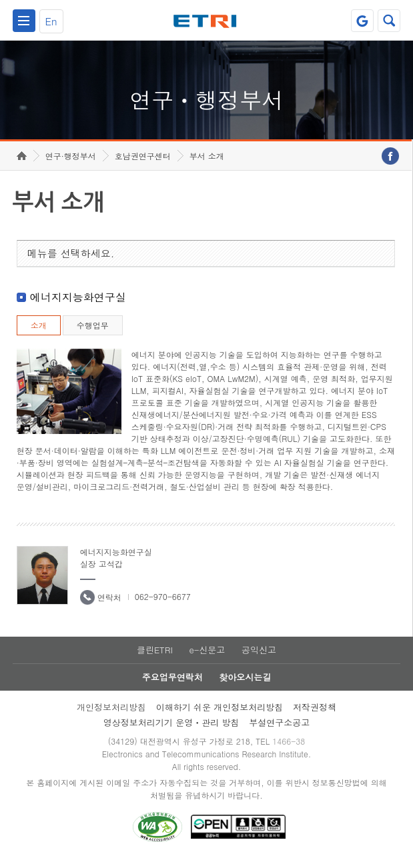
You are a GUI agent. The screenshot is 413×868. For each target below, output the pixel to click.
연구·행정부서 (71, 165)
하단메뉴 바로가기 (0, 0)
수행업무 (93, 334)
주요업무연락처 (172, 686)
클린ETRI (155, 659)
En (51, 21)
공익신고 (259, 659)
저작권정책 (315, 716)
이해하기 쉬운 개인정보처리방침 (220, 716)
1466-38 (289, 750)
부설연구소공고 (279, 732)
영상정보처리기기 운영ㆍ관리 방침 (171, 732)
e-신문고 (207, 659)
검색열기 (389, 21)
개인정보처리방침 (111, 716)
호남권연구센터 (143, 165)
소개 (39, 334)
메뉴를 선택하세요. (71, 262)
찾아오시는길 (245, 686)
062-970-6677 (163, 606)
